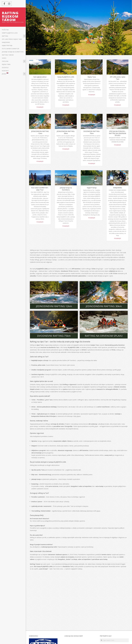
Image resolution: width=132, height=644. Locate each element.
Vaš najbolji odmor (40, 77)
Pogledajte (40, 107)
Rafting (5, 36)
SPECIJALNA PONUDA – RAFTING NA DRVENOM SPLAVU (118, 133)
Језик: (5, 74)
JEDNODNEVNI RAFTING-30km (66, 132)
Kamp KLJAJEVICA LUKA (10, 33)
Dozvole (5, 67)
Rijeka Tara (6, 64)
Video (4, 58)
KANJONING (6, 42)
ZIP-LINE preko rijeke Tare (12, 39)
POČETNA (5, 30)
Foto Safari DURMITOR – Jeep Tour (40, 189)
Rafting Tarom (8, 55)
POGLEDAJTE (92, 218)
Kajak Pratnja (7, 45)
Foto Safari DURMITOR (11, 49)
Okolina (5, 61)
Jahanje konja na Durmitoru (13, 52)
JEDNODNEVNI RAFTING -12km (40, 132)
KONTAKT (5, 71)
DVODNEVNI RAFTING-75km (92, 132)
